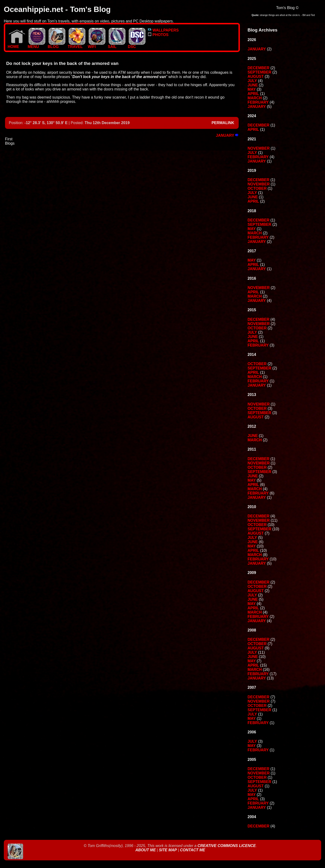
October (257, 188)
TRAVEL (77, 45)
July (252, 81)
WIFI (97, 45)
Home (16, 45)
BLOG (57, 45)
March (255, 98)
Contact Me (193, 850)
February (258, 102)
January (227, 135)
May (252, 89)
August (256, 76)
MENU (36, 45)
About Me (146, 850)
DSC (137, 45)
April (253, 94)
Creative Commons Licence (227, 846)
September (259, 72)
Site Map (168, 850)
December (258, 68)
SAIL (117, 45)
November (258, 148)
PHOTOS (158, 35)
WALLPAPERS (163, 30)
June (253, 85)
